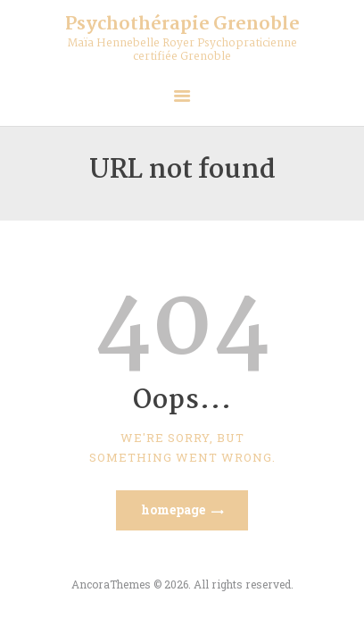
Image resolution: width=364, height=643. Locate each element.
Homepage (173, 509)
